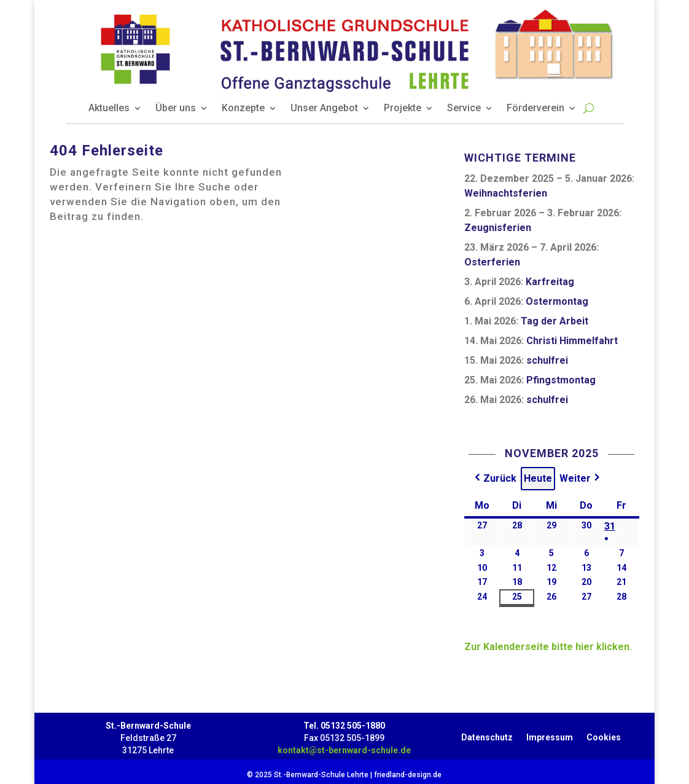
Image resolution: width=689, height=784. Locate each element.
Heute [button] (538, 478)
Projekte (403, 109)
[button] (494, 479)
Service (464, 109)
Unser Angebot (324, 109)
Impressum (550, 735)
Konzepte (243, 109)
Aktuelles (109, 109)
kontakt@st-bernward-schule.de (344, 750)
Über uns (176, 109)
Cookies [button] (604, 735)
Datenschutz (487, 735)
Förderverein (535, 109)
